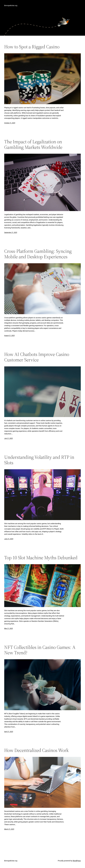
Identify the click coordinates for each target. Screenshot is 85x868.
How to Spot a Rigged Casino (32, 47)
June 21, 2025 (9, 539)
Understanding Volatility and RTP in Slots (39, 460)
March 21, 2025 (9, 829)
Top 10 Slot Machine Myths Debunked (41, 558)
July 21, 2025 (8, 438)
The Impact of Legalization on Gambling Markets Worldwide (33, 144)
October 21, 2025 (10, 123)
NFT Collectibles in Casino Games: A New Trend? (40, 650)
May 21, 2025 (8, 629)
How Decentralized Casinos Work (36, 750)
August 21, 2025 (9, 336)
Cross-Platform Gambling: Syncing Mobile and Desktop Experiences (38, 254)
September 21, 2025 (11, 233)
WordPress (77, 861)
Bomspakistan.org (11, 5)
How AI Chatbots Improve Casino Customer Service (37, 357)
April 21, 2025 (9, 732)
